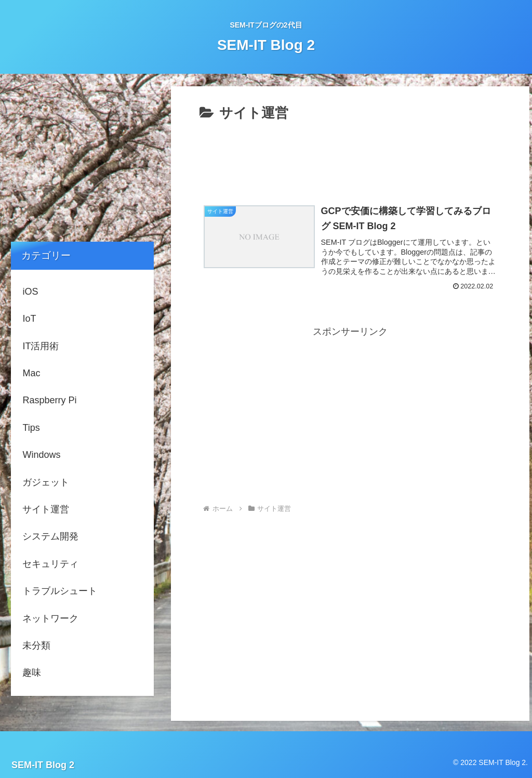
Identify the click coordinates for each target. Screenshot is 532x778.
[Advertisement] (350, 156)
